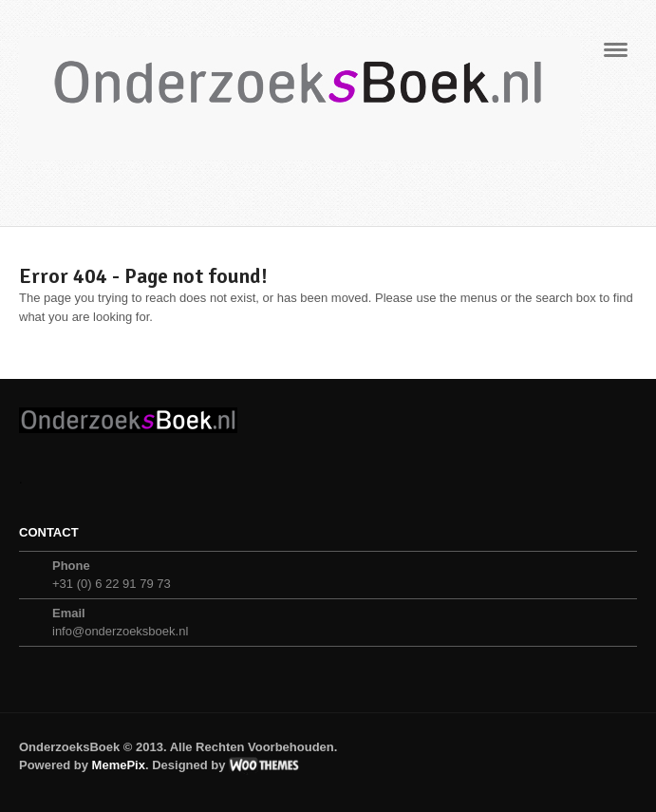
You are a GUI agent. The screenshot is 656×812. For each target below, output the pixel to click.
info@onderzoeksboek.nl (120, 631)
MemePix (119, 765)
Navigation (616, 56)
